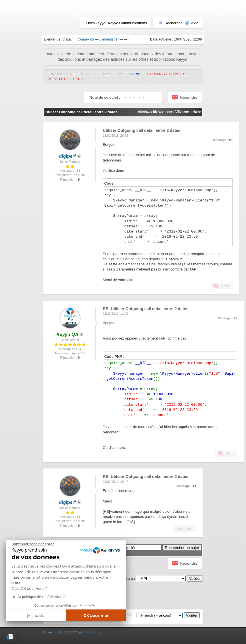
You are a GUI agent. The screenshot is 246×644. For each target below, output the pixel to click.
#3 (194, 486)
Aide (192, 23)
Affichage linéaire (188, 112)
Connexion (86, 39)
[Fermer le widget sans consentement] (33, 544)
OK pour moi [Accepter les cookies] (96, 615)
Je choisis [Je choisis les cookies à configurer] (36, 615)
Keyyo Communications (128, 23)
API (133, 74)
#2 (235, 318)
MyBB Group (92, 632)
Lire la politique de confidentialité (38, 597)
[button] (10, 637)
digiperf (68, 156)
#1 (231, 140)
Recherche (171, 23)
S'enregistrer (109, 39)
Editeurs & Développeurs (100, 74)
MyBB (58, 632)
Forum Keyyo (59, 74)
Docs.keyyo (96, 23)
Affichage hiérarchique (155, 112)
